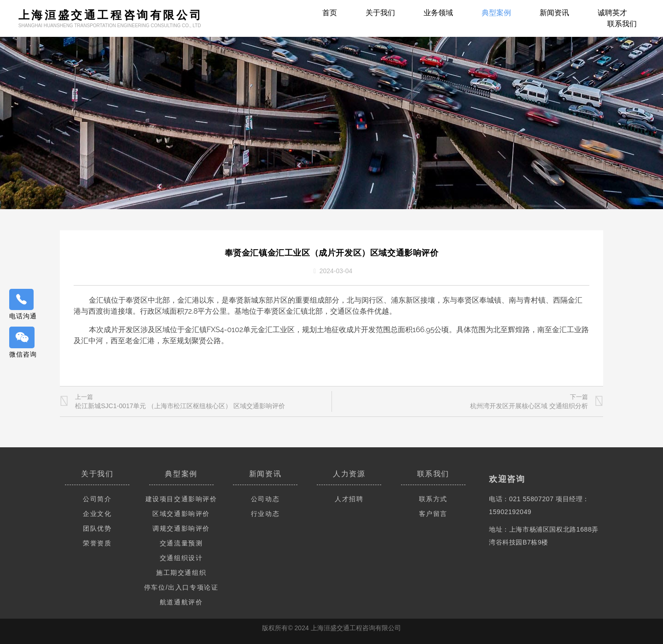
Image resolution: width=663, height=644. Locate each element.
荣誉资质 (97, 543)
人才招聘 (349, 499)
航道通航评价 (181, 602)
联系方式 (433, 499)
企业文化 (97, 514)
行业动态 (265, 514)
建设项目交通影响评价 (181, 499)
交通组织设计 (181, 558)
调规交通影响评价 (181, 528)
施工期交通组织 (181, 573)
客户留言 (433, 514)
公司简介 (97, 499)
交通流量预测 (181, 543)
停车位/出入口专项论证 (181, 587)
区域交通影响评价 (181, 514)
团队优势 (97, 528)
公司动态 (265, 499)
